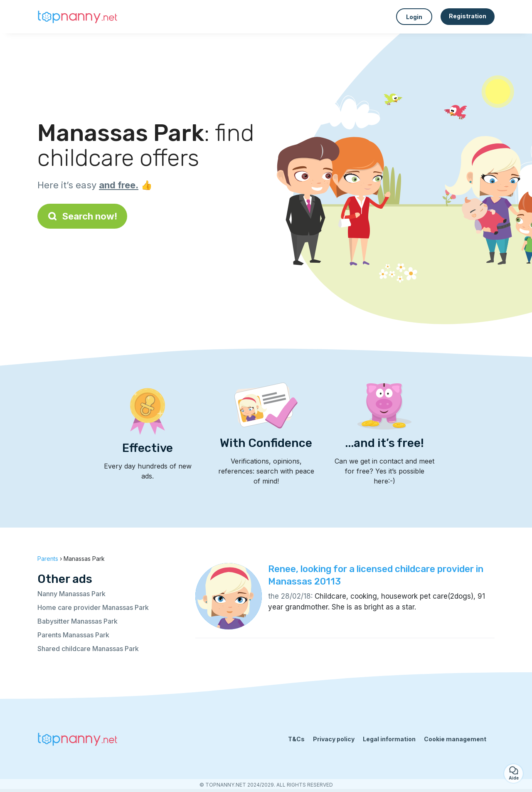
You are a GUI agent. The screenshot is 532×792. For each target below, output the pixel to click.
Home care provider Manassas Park (93, 607)
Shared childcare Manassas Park (88, 649)
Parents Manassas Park (73, 635)
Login (414, 17)
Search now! (82, 216)
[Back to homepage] (79, 17)
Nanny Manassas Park (71, 594)
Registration (468, 16)
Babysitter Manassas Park (78, 621)
